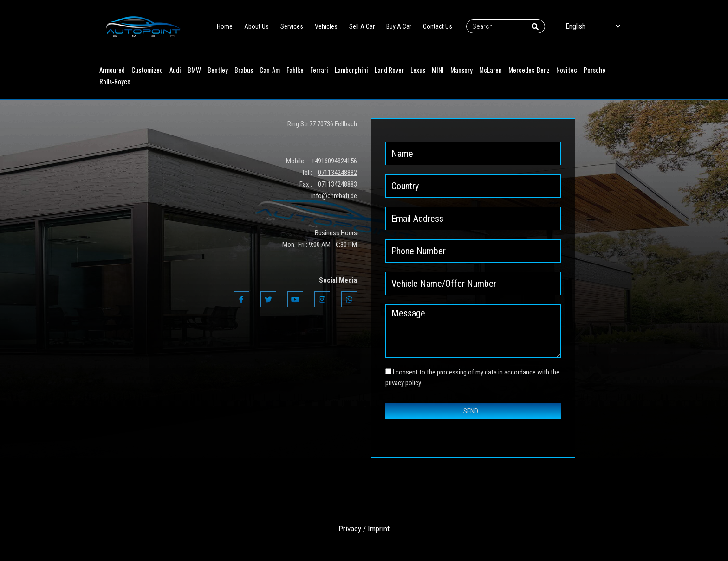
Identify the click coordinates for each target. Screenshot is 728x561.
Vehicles (326, 26)
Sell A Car (362, 26)
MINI (438, 70)
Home (225, 26)
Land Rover (389, 70)
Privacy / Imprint (364, 529)
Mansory (461, 70)
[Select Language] (593, 26)
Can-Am (270, 70)
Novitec (567, 70)
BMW (194, 70)
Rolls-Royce (115, 81)
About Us (257, 26)
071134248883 (338, 184)
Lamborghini (351, 70)
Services (292, 26)
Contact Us (438, 26)
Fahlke (295, 70)
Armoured (112, 70)
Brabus (244, 70)
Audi (175, 70)
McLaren (491, 70)
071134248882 (338, 173)
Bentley (218, 70)
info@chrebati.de (334, 196)
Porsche (595, 70)
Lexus (418, 70)
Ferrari (319, 70)
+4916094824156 (334, 161)
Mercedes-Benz (529, 70)
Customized (147, 70)
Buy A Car (399, 26)
